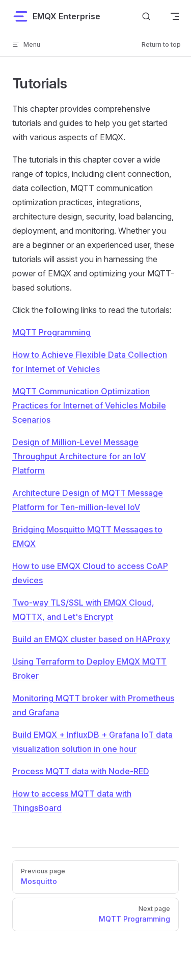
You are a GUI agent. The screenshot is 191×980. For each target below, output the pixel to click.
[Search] (146, 16)
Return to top (161, 44)
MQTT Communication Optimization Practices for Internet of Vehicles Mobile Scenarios (89, 405)
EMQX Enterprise (56, 16)
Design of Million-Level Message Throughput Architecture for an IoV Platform (79, 456)
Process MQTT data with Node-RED (81, 771)
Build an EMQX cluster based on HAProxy (91, 639)
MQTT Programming (51, 332)
